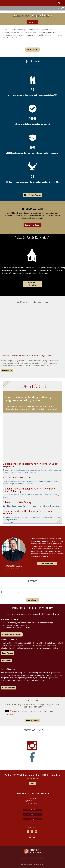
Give (32, 819)
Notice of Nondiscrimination (32, 861)
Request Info (7, 371)
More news (9, 522)
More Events (33, 600)
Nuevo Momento (9, 688)
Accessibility (25, 858)
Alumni (25, 711)
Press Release (8, 653)
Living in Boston (36, 711)
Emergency (40, 858)
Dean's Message (47, 563)
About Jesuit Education (32, 284)
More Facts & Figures (32, 195)
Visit (32, 814)
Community (15, 711)
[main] (32, 411)
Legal (33, 858)
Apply (32, 810)
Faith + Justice (49, 711)
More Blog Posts (32, 720)
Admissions (10, 714)
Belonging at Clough (32, 225)
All (7, 711)
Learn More (7, 660)
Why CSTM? (33, 22)
